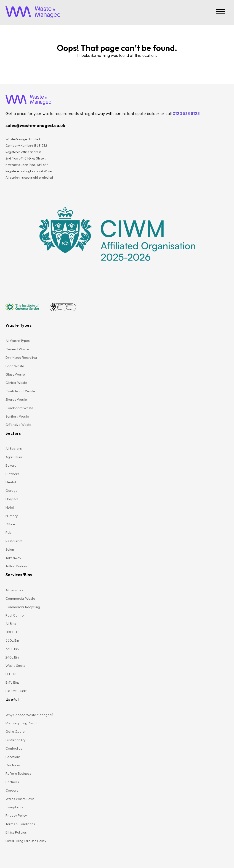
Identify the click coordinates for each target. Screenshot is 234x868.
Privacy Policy (16, 815)
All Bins (11, 624)
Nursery (12, 516)
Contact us (14, 748)
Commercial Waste (20, 598)
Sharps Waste (16, 399)
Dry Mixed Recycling (21, 357)
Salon (10, 549)
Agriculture (14, 457)
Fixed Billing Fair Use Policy (26, 841)
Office (10, 524)
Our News (13, 765)
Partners (12, 782)
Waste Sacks (15, 665)
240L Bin (12, 657)
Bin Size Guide (16, 691)
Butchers (12, 474)
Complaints (14, 807)
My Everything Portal (21, 723)
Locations (13, 757)
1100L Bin (12, 632)
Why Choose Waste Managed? (29, 715)
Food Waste (15, 366)
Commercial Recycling (23, 607)
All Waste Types (18, 341)
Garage (12, 490)
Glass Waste (15, 374)
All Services (14, 590)
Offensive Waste (18, 425)
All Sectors (14, 448)
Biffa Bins (12, 682)
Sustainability (16, 740)
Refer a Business (18, 773)
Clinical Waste (16, 383)
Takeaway (13, 558)
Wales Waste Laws (20, 799)
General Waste (17, 349)
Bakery (11, 465)
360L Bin (12, 649)
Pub (8, 532)
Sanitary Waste (17, 416)
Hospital (12, 499)
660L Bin (12, 640)
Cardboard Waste (19, 408)
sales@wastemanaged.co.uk (35, 125)
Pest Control (15, 615)
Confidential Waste (20, 391)
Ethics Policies (16, 832)
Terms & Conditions (20, 824)
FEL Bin (11, 674)
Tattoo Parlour (16, 566)
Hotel (10, 507)
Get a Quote (15, 731)
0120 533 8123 (186, 114)
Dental (11, 482)
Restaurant (14, 541)
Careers (12, 790)
